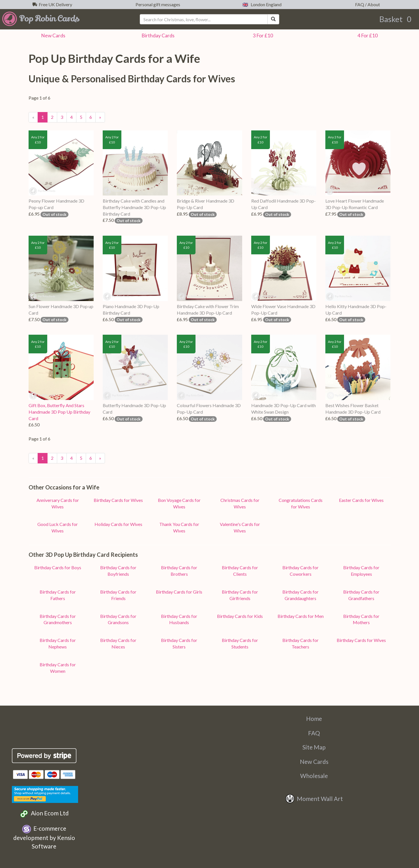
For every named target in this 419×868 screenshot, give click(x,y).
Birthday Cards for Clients (240, 571)
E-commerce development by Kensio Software (44, 837)
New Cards (314, 761)
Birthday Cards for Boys (58, 567)
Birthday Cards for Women (58, 668)
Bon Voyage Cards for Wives (179, 503)
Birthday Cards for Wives (118, 500)
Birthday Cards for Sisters (179, 643)
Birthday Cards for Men (301, 616)
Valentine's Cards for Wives (240, 527)
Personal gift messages (157, 4)
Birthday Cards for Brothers (179, 571)
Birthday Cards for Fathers (58, 595)
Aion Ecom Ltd (44, 814)
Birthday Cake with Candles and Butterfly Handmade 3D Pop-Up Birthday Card (134, 207)
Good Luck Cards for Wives (58, 527)
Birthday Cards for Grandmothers (58, 619)
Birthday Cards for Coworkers (300, 571)
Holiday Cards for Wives (118, 524)
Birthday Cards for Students (240, 643)
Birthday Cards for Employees (361, 571)
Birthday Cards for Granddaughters (300, 595)
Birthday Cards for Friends (118, 595)
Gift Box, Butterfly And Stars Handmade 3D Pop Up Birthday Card (59, 412)
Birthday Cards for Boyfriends (118, 571)
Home (314, 718)
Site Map (314, 747)
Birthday (157, 36)
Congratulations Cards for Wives (301, 503)
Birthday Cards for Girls (179, 592)
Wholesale (314, 776)
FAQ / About (367, 4)
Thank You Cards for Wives (179, 527)
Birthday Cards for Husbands (179, 619)
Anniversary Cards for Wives (58, 503)
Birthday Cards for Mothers (361, 619)
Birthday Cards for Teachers (300, 643)
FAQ (314, 733)
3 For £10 (262, 36)
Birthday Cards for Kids (240, 616)
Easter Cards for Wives (361, 500)
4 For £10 (367, 36)
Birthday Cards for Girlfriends (240, 595)
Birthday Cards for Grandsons (118, 619)
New (52, 36)
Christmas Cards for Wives (240, 503)
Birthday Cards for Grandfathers (361, 595)
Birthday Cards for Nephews (58, 643)
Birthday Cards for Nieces (118, 643)
